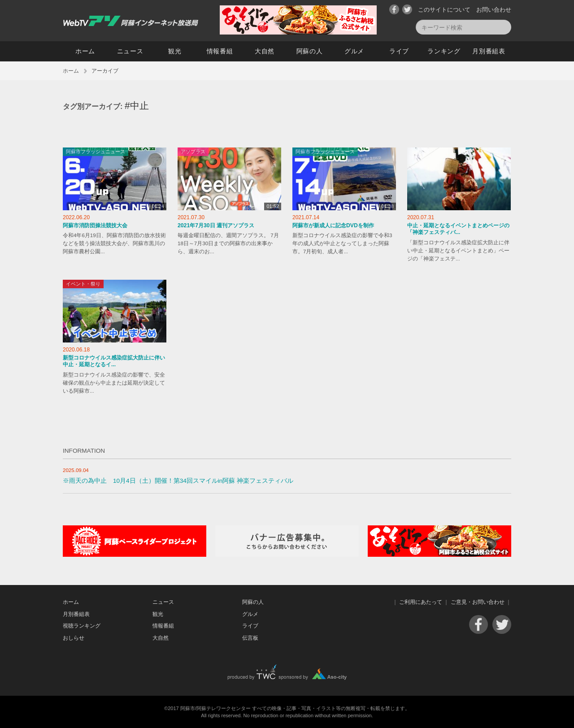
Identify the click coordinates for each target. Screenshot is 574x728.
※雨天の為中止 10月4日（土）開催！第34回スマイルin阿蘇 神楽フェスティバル (178, 481)
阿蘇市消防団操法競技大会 (95, 225)
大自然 (265, 51)
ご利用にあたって (421, 602)
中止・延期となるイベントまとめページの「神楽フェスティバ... (458, 229)
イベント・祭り (83, 284)
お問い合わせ (494, 10)
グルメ (354, 51)
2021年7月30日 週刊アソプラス (216, 225)
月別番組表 (489, 51)
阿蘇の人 (310, 51)
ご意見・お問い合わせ (478, 602)
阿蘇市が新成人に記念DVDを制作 (333, 225)
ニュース (130, 51)
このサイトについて (444, 10)
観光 (175, 51)
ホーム (85, 51)
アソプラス (193, 152)
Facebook (394, 9)
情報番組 (220, 51)
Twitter (407, 9)
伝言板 (250, 638)
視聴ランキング (82, 626)
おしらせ (74, 638)
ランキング (444, 51)
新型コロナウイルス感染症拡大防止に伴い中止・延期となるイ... (114, 361)
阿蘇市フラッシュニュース (96, 152)
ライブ (399, 51)
